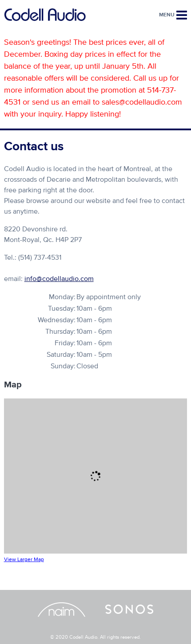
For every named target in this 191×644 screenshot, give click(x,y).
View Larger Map (24, 560)
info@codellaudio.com (59, 279)
